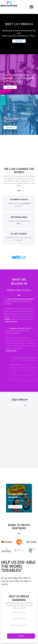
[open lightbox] (19, 41)
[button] (32, 7)
